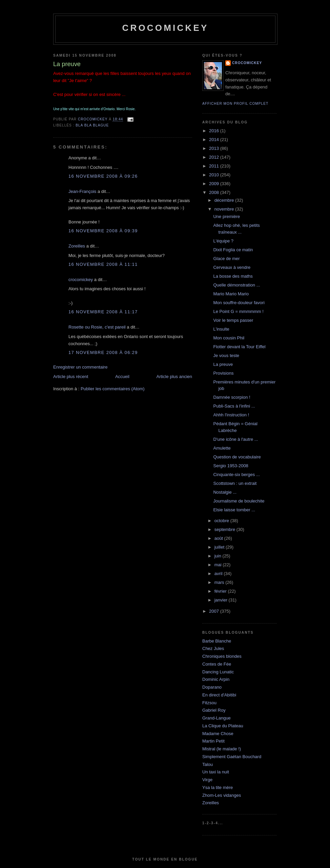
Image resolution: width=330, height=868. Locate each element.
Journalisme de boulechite (239, 501)
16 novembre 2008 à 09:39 (103, 231)
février (221, 591)
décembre (225, 200)
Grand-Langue (216, 718)
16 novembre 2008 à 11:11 (103, 264)
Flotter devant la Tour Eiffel (239, 347)
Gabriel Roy (214, 710)
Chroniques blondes (222, 656)
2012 (215, 157)
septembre (225, 529)
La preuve (223, 364)
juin (219, 556)
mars (220, 582)
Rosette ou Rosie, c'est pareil (97, 327)
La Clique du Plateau (223, 726)
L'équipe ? (223, 241)
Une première (226, 216)
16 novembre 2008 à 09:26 (103, 176)
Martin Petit (213, 741)
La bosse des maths (233, 276)
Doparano (212, 687)
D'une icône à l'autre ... (235, 439)
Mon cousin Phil (229, 338)
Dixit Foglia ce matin (233, 250)
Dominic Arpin (216, 679)
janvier (222, 600)
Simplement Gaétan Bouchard (232, 757)
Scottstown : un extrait (235, 483)
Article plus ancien (174, 377)
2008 (215, 192)
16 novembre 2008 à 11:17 (103, 312)
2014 (215, 140)
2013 (215, 148)
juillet (220, 547)
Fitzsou (209, 703)
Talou (208, 764)
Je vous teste (226, 356)
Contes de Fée (217, 664)
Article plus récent (71, 377)
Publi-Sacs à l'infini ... (234, 406)
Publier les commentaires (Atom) (113, 389)
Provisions (223, 373)
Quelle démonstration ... (236, 285)
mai (219, 565)
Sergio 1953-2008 (231, 466)
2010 (215, 175)
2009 (215, 184)
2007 (215, 611)
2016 (215, 131)
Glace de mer (226, 259)
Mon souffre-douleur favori (239, 303)
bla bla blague (92, 125)
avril (219, 574)
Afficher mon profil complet (235, 104)
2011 (215, 166)
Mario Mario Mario (231, 294)
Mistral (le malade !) (222, 749)
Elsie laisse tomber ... (234, 510)
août (219, 538)
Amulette (222, 448)
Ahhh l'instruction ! (231, 415)
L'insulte (221, 329)
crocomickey (165, 28)
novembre (225, 209)
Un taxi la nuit (216, 772)
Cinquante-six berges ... (236, 475)
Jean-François (82, 191)
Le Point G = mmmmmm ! (238, 311)
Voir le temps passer (233, 320)
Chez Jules (213, 648)
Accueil (122, 377)
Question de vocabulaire (237, 457)
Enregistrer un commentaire (80, 367)
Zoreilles (77, 246)
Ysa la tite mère (218, 787)
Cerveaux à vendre (232, 267)
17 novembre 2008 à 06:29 (103, 352)
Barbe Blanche (217, 641)
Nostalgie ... (225, 492)
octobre (222, 521)
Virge (207, 780)
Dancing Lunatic (218, 672)
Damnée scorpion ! (232, 397)
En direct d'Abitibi (219, 695)
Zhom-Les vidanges (222, 795)
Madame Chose (218, 734)
